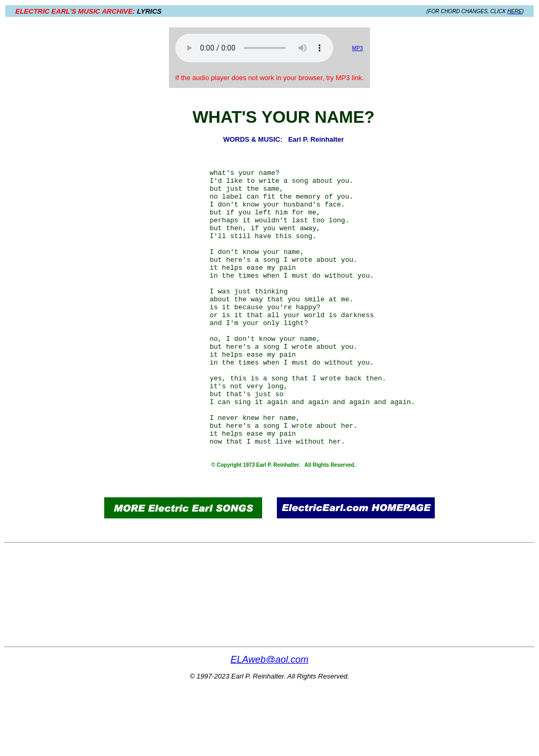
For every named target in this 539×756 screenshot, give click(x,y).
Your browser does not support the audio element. (254, 48)
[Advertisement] (69, 275)
